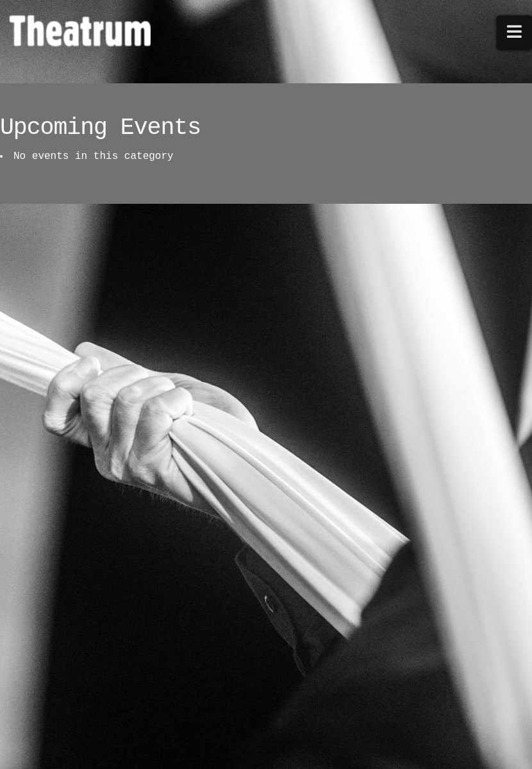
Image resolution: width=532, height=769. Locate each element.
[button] (515, 32)
